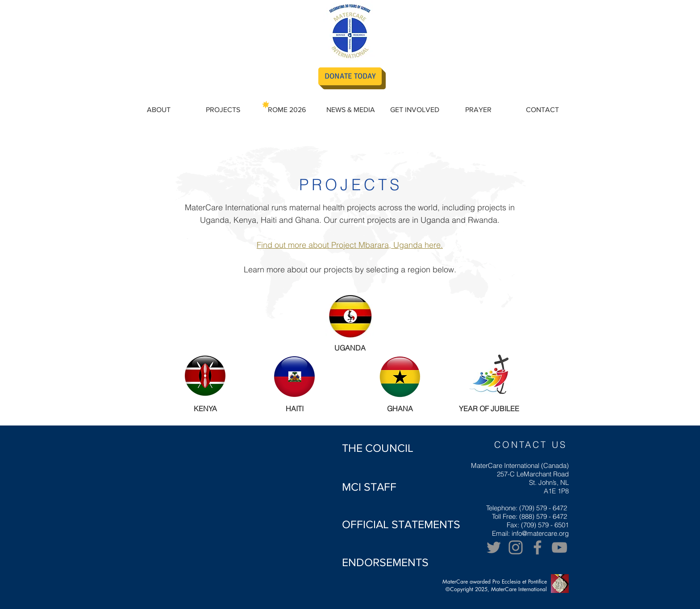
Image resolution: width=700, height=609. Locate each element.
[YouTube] (559, 547)
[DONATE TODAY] (350, 76)
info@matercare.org (540, 533)
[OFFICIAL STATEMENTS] (401, 524)
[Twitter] (494, 547)
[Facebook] (537, 547)
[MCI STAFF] (369, 487)
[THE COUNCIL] (378, 448)
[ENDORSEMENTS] (385, 562)
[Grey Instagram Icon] (516, 547)
